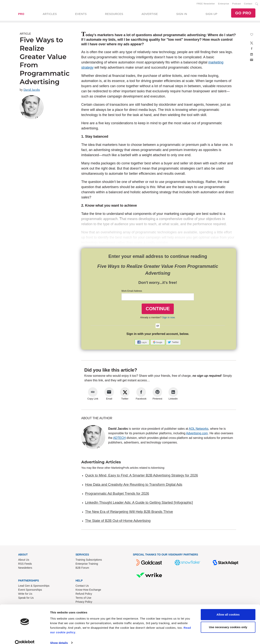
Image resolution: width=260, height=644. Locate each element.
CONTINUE (158, 309)
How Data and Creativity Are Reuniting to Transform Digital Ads (134, 485)
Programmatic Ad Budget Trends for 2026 (117, 494)
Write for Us (25, 594)
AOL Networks (199, 429)
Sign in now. (169, 318)
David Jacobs (32, 91)
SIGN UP (211, 14)
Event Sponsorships (30, 590)
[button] (142, 343)
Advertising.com (197, 434)
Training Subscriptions (89, 560)
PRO (21, 14)
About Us (24, 560)
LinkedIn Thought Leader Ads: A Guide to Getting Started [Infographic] (139, 503)
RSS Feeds (25, 564)
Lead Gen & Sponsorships (34, 586)
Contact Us (82, 586)
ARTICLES (50, 14)
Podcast (237, 4)
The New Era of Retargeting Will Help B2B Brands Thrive (129, 512)
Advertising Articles (101, 463)
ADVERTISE (150, 14)
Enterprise (224, 4)
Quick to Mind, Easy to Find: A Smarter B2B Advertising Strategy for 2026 (141, 476)
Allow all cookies (228, 608)
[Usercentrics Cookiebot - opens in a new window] (25, 637)
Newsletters (25, 568)
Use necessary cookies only (228, 621)
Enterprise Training (87, 564)
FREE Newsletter (206, 4)
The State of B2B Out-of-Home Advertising (118, 521)
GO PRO (243, 13)
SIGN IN (182, 14)
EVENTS (81, 14)
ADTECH (119, 439)
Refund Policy (84, 594)
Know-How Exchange (88, 590)
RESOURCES (114, 14)
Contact (248, 4)
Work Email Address (132, 292)
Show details (59, 636)
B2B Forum (82, 568)
